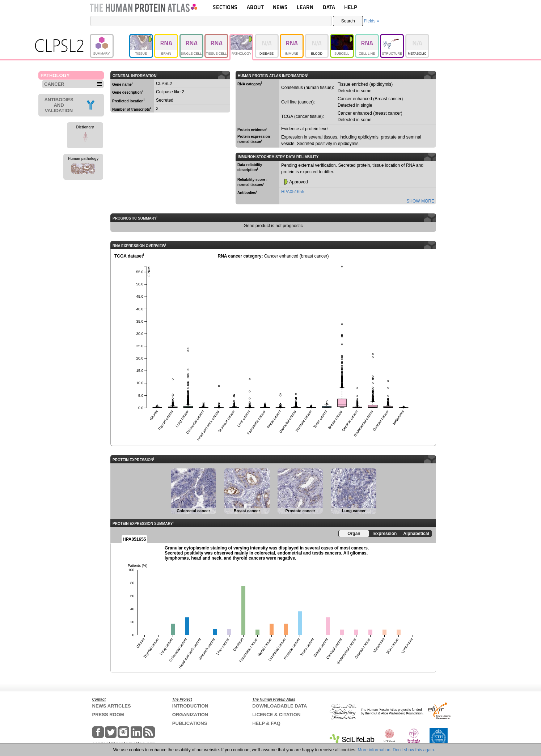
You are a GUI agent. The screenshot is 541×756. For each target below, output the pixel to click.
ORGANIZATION (190, 715)
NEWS (280, 7)
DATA (329, 7)
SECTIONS (225, 7)
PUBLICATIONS (190, 723)
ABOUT (255, 7)
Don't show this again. (414, 750)
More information (374, 750)
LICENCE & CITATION (276, 715)
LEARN (305, 7)
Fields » (371, 21)
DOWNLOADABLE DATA (280, 706)
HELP (351, 7)
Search (348, 21)
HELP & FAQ (266, 723)
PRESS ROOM (108, 715)
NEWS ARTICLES (112, 706)
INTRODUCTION (190, 706)
